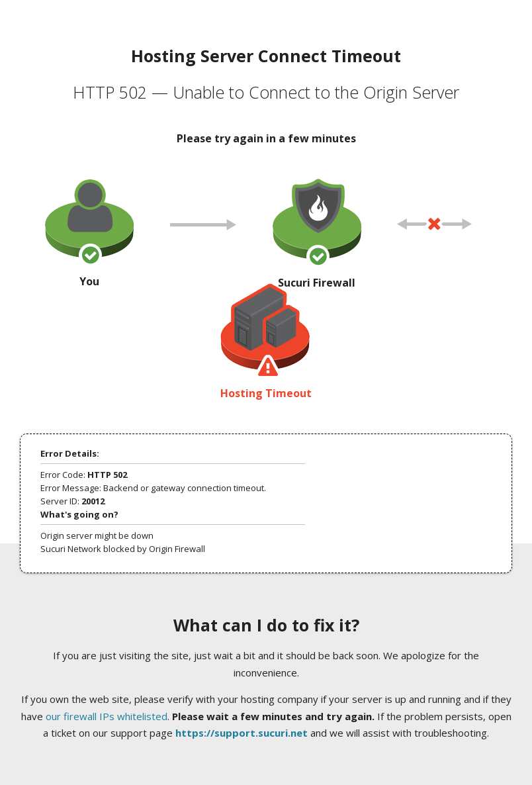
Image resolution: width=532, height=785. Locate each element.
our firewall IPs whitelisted (107, 716)
